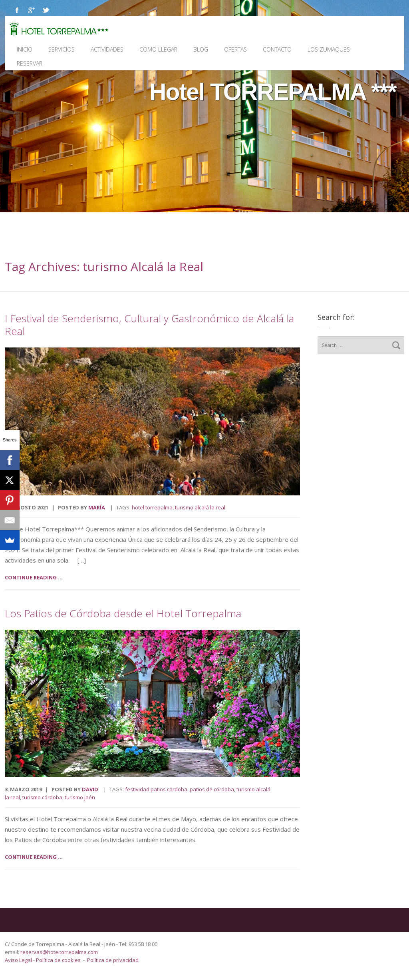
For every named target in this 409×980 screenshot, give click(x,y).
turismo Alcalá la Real (200, 507)
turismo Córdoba (42, 797)
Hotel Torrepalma (152, 507)
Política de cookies (58, 960)
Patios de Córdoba (212, 789)
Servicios (62, 49)
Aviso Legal (19, 960)
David (90, 789)
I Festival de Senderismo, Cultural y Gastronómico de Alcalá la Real (149, 325)
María (97, 507)
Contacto (277, 49)
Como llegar (158, 49)
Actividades (107, 49)
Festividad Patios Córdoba (156, 789)
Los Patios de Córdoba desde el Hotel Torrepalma (123, 613)
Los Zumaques (329, 49)
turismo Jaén (80, 797)
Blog (201, 49)
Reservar (30, 63)
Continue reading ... (34, 577)
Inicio (25, 49)
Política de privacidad (113, 960)
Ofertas (235, 49)
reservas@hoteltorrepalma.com (60, 952)
